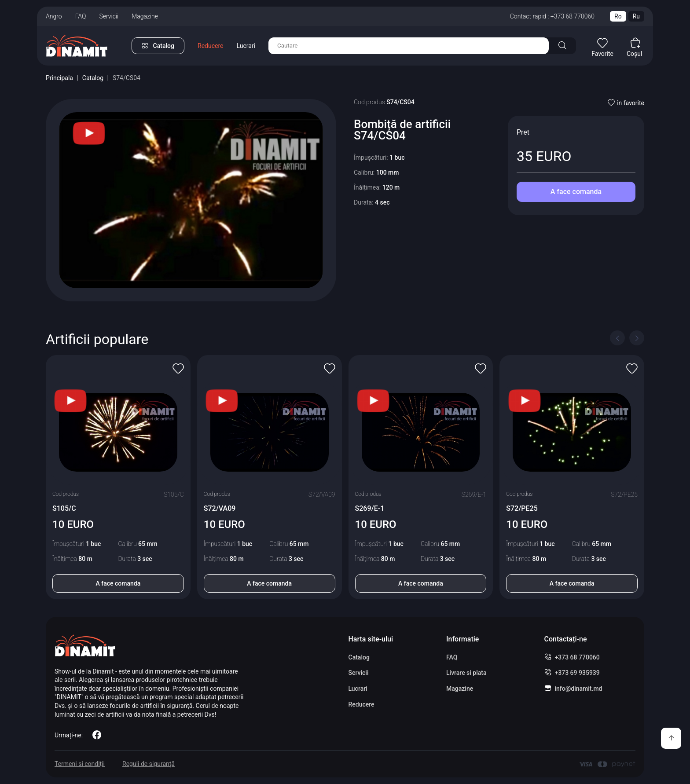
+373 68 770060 (577, 657)
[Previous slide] (617, 338)
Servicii (109, 16)
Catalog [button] (164, 46)
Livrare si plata (466, 673)
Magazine (145, 16)
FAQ (81, 16)
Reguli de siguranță (149, 764)
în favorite (626, 103)
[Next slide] (637, 338)
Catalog (93, 78)
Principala (59, 78)
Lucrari (246, 46)
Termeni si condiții (80, 764)
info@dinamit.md (579, 689)
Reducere (210, 46)
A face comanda (576, 192)
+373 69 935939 (577, 673)
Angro (54, 16)
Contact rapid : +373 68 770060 (552, 16)
